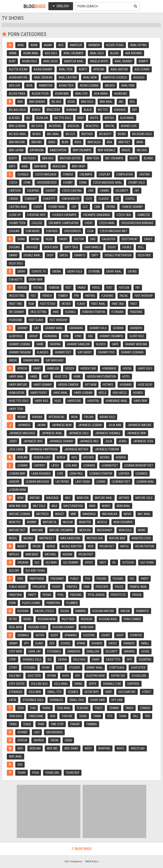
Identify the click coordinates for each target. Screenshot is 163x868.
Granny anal (54, 328)
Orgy (103, 562)
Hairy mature (18, 385)
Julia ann (115, 425)
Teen (20, 708)
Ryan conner (132, 619)
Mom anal (123, 506)
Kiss (74, 457)
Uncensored (54, 732)
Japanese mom (62, 425)
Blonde (149, 158)
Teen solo (15, 716)
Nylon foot (86, 554)
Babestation (58, 150)
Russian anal (108, 619)
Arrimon (94, 45)
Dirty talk (71, 247)
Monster (85, 522)
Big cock (37, 126)
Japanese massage (22, 433)
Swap (96, 660)
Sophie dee (118, 676)
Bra (110, 142)
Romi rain (87, 627)
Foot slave (36, 320)
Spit (129, 660)
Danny (13, 255)
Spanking (71, 635)
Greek (13, 360)
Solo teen (34, 676)
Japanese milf (89, 441)
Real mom (15, 627)
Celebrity (122, 191)
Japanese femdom (107, 449)
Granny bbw (31, 360)
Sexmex (73, 692)
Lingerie (14, 482)
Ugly (37, 732)
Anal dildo (51, 61)
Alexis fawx (17, 94)
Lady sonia (83, 482)
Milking (28, 538)
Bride (52, 142)
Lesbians (89, 465)
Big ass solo (17, 110)
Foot (109, 288)
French (47, 296)
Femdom (54, 288)
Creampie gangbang (97, 215)
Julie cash (16, 449)
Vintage (39, 740)
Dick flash (51, 247)
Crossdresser (47, 183)
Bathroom (37, 150)
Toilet (99, 708)
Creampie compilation (63, 223)
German (118, 328)
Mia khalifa (110, 514)
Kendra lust (42, 457)
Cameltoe (144, 215)
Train (123, 716)
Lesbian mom (17, 490)
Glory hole (137, 336)
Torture (67, 716)
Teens (83, 716)
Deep (50, 255)
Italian (89, 417)
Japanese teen (143, 441)
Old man (51, 562)
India (74, 417)
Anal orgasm (43, 77)
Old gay (14, 571)
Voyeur (22, 740)
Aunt (12, 61)
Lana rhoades (41, 474)
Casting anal (18, 207)
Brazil (126, 150)
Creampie (86, 174)
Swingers (74, 651)
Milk (54, 506)
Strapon (136, 635)
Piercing (76, 595)
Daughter (109, 239)
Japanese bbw (136, 433)
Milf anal (144, 514)
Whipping (104, 748)
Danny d (80, 255)
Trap (41, 724)
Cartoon (15, 191)
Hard (34, 377)
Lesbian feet (110, 465)
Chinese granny (132, 207)
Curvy (38, 207)
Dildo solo (16, 263)
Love (60, 474)
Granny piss (106, 352)
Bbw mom (40, 166)
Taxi (52, 716)
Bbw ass (48, 158)
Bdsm (71, 102)
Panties (72, 587)
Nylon (37, 546)
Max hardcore (70, 538)
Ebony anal (114, 271)
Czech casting (72, 191)
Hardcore (74, 401)
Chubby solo (136, 183)
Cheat (89, 223)
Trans (46, 708)
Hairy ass (41, 401)
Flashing (107, 296)
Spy (26, 643)
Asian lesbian (89, 86)
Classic (104, 199)
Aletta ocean (18, 69)
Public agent (18, 587)
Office (89, 562)
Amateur (76, 45)
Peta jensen (96, 595)
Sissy (120, 635)
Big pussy (30, 158)
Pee (132, 579)
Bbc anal (53, 134)
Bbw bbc (37, 142)
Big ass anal (18, 134)
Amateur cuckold (115, 77)
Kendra (121, 457)
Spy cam (117, 700)
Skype (93, 684)
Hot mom (91, 385)
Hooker (138, 393)
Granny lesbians (132, 352)
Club (90, 231)
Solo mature (127, 692)
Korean (22, 457)
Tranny (114, 708)
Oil (114, 562)
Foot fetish (48, 304)
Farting (90, 296)
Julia (109, 441)
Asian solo (30, 61)
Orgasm (23, 562)
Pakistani (15, 595)
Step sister (17, 684)
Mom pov (15, 522)
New (91, 546)
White (121, 748)
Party (145, 579)
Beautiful (92, 126)
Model (13, 538)
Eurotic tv (39, 271)
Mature (35, 498)
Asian (48, 45)
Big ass (56, 102)
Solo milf (15, 676)
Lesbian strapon (101, 474)
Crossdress (72, 231)
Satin (13, 700)
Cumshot (31, 199)
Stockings (54, 651)
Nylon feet (107, 546)
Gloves (101, 344)
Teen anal (64, 708)
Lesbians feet (121, 482)
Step (59, 668)
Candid (14, 199)
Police (119, 587)
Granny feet (63, 352)
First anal (98, 304)
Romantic (143, 611)
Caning (104, 191)
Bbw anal (106, 102)
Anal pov (81, 94)
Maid (92, 506)
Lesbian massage (38, 482)
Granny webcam (136, 344)
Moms (142, 530)
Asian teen (66, 86)
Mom (20, 498)
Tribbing (92, 724)
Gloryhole (16, 336)
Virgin (54, 740)
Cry (74, 207)
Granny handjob (78, 344)
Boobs (122, 134)
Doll (141, 247)
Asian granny (43, 69)
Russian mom (47, 619)
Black (88, 110)
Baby (81, 118)
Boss (78, 142)
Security (111, 651)
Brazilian (59, 166)
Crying (111, 207)
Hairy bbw (140, 401)
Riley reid (68, 619)
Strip (13, 660)
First (134, 304)
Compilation (124, 174)
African (99, 69)
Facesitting (17, 296)
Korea (61, 457)
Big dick (142, 150)
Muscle (102, 522)
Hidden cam (88, 368)
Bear (65, 142)
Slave (39, 643)
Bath (12, 166)
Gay (36, 328)
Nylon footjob (145, 546)
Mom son (83, 498)
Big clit (70, 134)
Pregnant (57, 579)
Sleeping (89, 635)
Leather (124, 474)
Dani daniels (93, 247)
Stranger (16, 692)
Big (28, 118)
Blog (35, 6)
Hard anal (60, 393)
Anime (13, 53)
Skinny (13, 643)
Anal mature (119, 69)
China (83, 183)
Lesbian (22, 465)
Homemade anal (117, 401)
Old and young (35, 571)
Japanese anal (52, 433)
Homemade (109, 368)
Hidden (70, 368)
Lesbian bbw (17, 474)
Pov (88, 579)
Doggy (112, 247)
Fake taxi (118, 304)
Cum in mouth (70, 199)
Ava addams (134, 53)
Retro (13, 619)
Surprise (133, 684)
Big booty (105, 134)
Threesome (36, 716)
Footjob (124, 288)
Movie (128, 514)
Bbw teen (93, 158)
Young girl (52, 773)
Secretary (92, 692)
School (66, 643)
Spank (81, 643)
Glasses (43, 352)
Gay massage (55, 360)
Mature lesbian (19, 514)
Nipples (14, 554)
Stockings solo (33, 700)
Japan (41, 425)
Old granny (71, 562)
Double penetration (118, 255)
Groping (55, 344)
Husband (126, 385)
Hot (46, 377)
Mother (124, 498)
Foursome (16, 320)
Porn (12, 603)
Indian (22, 417)
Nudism (67, 554)
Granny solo (98, 328)
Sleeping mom (96, 676)
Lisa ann (71, 465)
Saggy (113, 643)
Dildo (49, 239)
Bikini (140, 142)
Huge (58, 401)
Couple (130, 199)
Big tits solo (63, 118)
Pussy (56, 587)
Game (40, 344)
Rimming (81, 611)
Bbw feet (124, 142)
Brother (87, 134)
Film (31, 304)
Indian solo (107, 417)
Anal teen (66, 69)
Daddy (63, 239)
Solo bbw (35, 692)
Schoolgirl (139, 676)
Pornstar (53, 603)
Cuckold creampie (64, 215)
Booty (134, 158)
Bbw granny (37, 102)
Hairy (37, 368)
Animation (46, 86)
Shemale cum (112, 684)
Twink (97, 716)
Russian (23, 611)
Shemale (23, 635)
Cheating (33, 191)
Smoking (129, 651)
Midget (60, 514)
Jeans (123, 441)
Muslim (68, 522)
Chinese (68, 174)
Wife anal (15, 757)
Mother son (95, 538)
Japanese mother (76, 449)
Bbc (121, 102)
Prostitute (118, 595)
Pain (86, 587)
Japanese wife (33, 441)
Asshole (139, 77)
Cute (89, 199)
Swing (78, 684)
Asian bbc (121, 94)
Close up (15, 215)
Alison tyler (40, 94)
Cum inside (33, 231)
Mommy (32, 522)
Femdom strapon (94, 312)
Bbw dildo (94, 142)
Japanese (24, 425)
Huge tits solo (19, 401)
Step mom (15, 651)
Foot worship (144, 296)
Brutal (110, 126)
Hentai (127, 368)
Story (13, 668)
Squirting (145, 660)
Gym (66, 336)
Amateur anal (74, 61)
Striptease (117, 668)
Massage (53, 498)
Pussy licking (31, 603)
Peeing (47, 595)
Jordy (13, 441)
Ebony (21, 271)
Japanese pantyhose (44, 449)
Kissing (105, 457)
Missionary (105, 530)
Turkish (145, 708)
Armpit (143, 61)
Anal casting (68, 77)
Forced (22, 288)
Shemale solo (32, 660)
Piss (20, 579)
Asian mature (18, 77)
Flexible (70, 312)
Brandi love (129, 126)
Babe (25, 166)
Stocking (29, 668)
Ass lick (14, 86)
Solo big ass (39, 684)
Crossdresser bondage (137, 223)
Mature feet (17, 530)
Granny (22, 328)
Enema (57, 271)
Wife (20, 748)
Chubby (68, 183)
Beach (36, 110)
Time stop (57, 724)
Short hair (98, 700)
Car (91, 191)
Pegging (118, 579)
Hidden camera (68, 385)
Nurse (51, 546)
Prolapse (39, 587)
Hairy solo (145, 368)
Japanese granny (61, 441)
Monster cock (141, 538)
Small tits (54, 692)
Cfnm (27, 183)
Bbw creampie (82, 150)
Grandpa (136, 328)
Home (77, 377)
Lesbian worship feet (139, 465)
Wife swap (71, 748)
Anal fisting (138, 45)
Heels (103, 393)
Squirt (106, 635)
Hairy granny (43, 385)
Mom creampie (123, 522)
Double (127, 247)
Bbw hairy (79, 166)
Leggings (142, 474)
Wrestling (138, 748)
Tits (110, 716)
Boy (135, 110)
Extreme (94, 271)
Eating (132, 271)
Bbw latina (16, 150)
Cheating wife (36, 215)
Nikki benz (32, 554)
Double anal (32, 255)
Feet (68, 288)
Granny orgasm (20, 352)
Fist (33, 296)
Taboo (129, 708)
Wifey (88, 748)
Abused (110, 86)
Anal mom (90, 77)
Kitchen (89, 457)
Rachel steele (44, 611)
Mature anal (104, 498)
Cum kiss (52, 231)
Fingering (136, 312)
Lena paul (76, 474)
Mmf (73, 514)
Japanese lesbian (90, 425)
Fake (56, 312)
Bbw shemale (107, 150)
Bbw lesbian (17, 126)
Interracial (57, 417)
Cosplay (104, 174)
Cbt (137, 191)
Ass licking (142, 69)
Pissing (101, 579)
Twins (13, 724)
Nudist (22, 546)
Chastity (49, 199)
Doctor (79, 239)
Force (96, 288)
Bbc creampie (114, 158)
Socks (145, 651)
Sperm (51, 676)
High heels (120, 393)
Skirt (109, 692)
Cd (117, 199)
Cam (97, 207)
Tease (27, 724)
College (37, 223)
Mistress (43, 514)
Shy (78, 676)
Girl (91, 336)
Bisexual (74, 126)
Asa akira (101, 94)
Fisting (38, 288)
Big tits (103, 110)
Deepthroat (130, 239)
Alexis (115, 53)
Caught (51, 191)
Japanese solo (79, 433)
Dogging (14, 247)
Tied (147, 716)
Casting (144, 174)
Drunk (35, 239)
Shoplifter (138, 668)
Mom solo (125, 530)
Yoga (35, 773)
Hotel (126, 377)
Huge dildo (145, 385)
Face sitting (38, 312)
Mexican (85, 530)
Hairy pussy (39, 393)
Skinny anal (95, 668)
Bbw (20, 102)
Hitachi (22, 368)
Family (82, 288)
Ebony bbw (36, 280)
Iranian (37, 417)
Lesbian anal (145, 482)
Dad (93, 239)
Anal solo (97, 53)
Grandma (51, 336)
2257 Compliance (73, 861)
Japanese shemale (108, 433)
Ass (61, 45)
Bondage (120, 110)
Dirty (95, 255)
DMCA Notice (92, 861)
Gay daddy (85, 352)
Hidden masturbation (101, 377)
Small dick (77, 700)
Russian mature (103, 611)
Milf (68, 498)
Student (75, 668)
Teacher (83, 708)
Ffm (76, 296)
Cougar (14, 231)
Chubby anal (57, 207)
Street (147, 692)
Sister (40, 635)
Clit (85, 207)
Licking (101, 482)
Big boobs (55, 126)
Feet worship (59, 320)
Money (106, 506)
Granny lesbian (19, 344)
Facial (124, 296)
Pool (61, 595)
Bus (132, 102)
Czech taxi (124, 215)
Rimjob (125, 611)
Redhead (87, 619)
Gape (115, 344)
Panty (32, 595)
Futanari (117, 312)
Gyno (78, 336)
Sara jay (34, 651)
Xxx (20, 765)
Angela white (99, 61)
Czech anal (107, 223)
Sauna (62, 660)
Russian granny (63, 627)
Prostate (102, 587)
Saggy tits (113, 660)
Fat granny (16, 312)
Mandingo (89, 514)
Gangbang (76, 328)
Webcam (35, 748)
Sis (50, 660)
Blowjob (42, 118)
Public (74, 579)
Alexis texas (115, 45)
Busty (13, 158)
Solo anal (61, 684)
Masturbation (73, 506)
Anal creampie (74, 53)
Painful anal (138, 587)
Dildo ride (144, 255)
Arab (34, 45)
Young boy (73, 773)
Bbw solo (87, 102)
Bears (37, 134)
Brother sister (70, 158)
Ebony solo (75, 271)
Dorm (21, 239)
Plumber (72, 603)
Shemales (56, 700)
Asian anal (31, 53)
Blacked (14, 118)
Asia (29, 86)
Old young (147, 562)
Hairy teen (16, 409)
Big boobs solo (142, 134)
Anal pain (128, 86)
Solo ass (79, 660)
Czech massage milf (113, 231)
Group (34, 336)
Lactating (62, 482)
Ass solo (51, 53)
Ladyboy (39, 465)
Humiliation (17, 393)
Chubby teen (17, 223)
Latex (55, 465)
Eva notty (16, 280)
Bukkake (72, 110)
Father (66, 304)
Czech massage (46, 174)
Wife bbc (52, 748)
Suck (65, 676)
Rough (65, 611)
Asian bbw (62, 94)
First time (15, 304)
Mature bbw (117, 538)
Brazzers (53, 110)
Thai (33, 708)
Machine (37, 530)
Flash (81, 304)
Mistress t (47, 538)
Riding (27, 619)
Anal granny (123, 61)
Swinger (129, 643)
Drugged (32, 247)
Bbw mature (17, 142)
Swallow (93, 651)
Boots (94, 118)
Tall (136, 716)
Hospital (93, 401)
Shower (97, 643)
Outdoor (128, 562)
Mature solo (144, 498)
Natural (51, 554)
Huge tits (61, 377)
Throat (75, 724)
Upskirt (22, 732)
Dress (64, 255)
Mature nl (50, 522)
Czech (13, 183)
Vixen (68, 740)
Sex (52, 643)
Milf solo (39, 506)
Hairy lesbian (83, 393)
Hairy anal (16, 377)
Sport (46, 668)
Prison (137, 595)
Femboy (63, 296)
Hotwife (108, 385)
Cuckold (23, 174)
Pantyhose (37, 579)
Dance (148, 239)
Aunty (83, 69)
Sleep (54, 635)
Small (145, 643)
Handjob (53, 368)
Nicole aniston (72, 546)
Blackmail (127, 118)
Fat (138, 288)
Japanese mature (140, 425)
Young (22, 773)
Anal (21, 45)
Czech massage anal (107, 183)
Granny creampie (111, 336)
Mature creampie (61, 530)
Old (37, 562)
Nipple (125, 546)
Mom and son (18, 506)
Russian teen (37, 627)
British (109, 118)
